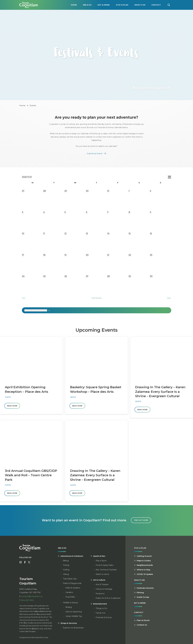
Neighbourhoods (145, 566)
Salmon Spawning (74, 612)
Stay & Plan (122, 5)
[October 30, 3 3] (87, 191)
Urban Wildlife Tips (74, 617)
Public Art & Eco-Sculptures (108, 599)
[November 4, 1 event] (44, 212)
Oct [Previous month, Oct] (24, 298)
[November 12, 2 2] (65, 234)
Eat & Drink (104, 5)
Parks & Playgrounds (72, 584)
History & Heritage (104, 590)
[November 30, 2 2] (151, 276)
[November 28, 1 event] (108, 276)
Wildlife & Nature (71, 603)
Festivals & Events (104, 618)
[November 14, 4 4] (108, 234)
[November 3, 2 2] (23, 212)
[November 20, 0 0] (87, 255)
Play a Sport (101, 561)
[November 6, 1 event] (87, 212)
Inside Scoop (143, 598)
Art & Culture (99, 581)
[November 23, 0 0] (151, 255)
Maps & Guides (144, 561)
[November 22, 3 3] (130, 255)
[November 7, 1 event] (108, 212)
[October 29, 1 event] (66, 191)
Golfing (66, 570)
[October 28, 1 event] (45, 191)
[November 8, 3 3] (129, 212)
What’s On (140, 5)
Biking (66, 561)
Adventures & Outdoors (72, 557)
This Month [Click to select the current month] (96, 298)
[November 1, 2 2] (129, 191)
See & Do (87, 5)
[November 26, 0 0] (66, 276)
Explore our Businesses (73, 628)
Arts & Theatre (102, 585)
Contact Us (142, 626)
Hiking (66, 575)
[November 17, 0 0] (23, 255)
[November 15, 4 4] (130, 234)
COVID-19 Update (145, 575)
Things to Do (101, 609)
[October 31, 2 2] (108, 191)
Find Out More (141, 521)
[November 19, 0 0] (65, 255)
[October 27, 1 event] (23, 191)
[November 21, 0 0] (108, 255)
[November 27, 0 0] (87, 276)
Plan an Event (143, 622)
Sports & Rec (99, 557)
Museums (100, 594)
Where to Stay (144, 570)
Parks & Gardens (73, 588)
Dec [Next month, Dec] (169, 298)
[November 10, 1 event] (23, 234)
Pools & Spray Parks (105, 566)
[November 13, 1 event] (87, 234)
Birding (69, 608)
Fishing (66, 566)
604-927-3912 (28, 601)
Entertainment (100, 605)
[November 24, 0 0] (23, 276)
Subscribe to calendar (36, 310)
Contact (156, 5)
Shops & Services (69, 624)
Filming (140, 593)
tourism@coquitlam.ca (32, 597)
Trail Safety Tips (70, 579)
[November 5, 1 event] (65, 212)
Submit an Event (95, 153)
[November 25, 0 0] (44, 276)
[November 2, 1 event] (150, 191)
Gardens (69, 593)
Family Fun (101, 614)
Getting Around (144, 557)
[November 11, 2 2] (44, 234)
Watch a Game (102, 575)
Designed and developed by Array (34, 638)
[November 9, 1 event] (150, 212)
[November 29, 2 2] (130, 276)
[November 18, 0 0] (44, 255)
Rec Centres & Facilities (106, 570)
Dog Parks (70, 598)
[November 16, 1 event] (151, 234)
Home (74, 5)
